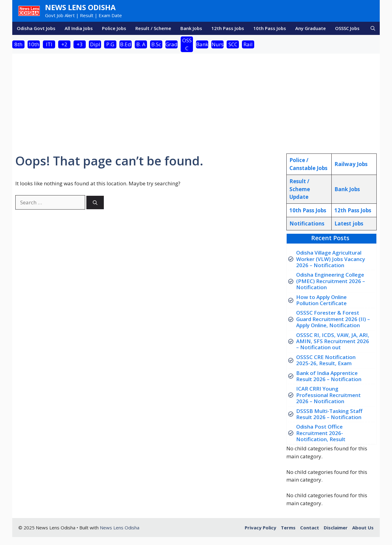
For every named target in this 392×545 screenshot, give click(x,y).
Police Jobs (114, 28)
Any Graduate (311, 28)
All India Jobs (79, 28)
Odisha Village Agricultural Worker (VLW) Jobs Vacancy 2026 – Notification (331, 259)
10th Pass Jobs (270, 28)
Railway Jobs (351, 164)
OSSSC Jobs (347, 28)
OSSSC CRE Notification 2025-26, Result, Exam (326, 360)
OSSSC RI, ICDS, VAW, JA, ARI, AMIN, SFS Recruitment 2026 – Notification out (333, 341)
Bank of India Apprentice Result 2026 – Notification (329, 376)
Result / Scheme (153, 28)
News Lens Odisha (80, 7)
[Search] (95, 203)
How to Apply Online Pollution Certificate (321, 300)
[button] (373, 28)
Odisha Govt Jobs (36, 28)
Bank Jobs (191, 28)
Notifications (307, 223)
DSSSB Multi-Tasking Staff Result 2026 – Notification (329, 414)
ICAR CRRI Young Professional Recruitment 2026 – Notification (328, 395)
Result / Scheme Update (300, 189)
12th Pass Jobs (228, 28)
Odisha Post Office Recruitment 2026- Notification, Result (321, 433)
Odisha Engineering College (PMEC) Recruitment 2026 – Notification (331, 281)
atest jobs (349, 223)
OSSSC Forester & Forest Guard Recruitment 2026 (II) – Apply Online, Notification (333, 319)
